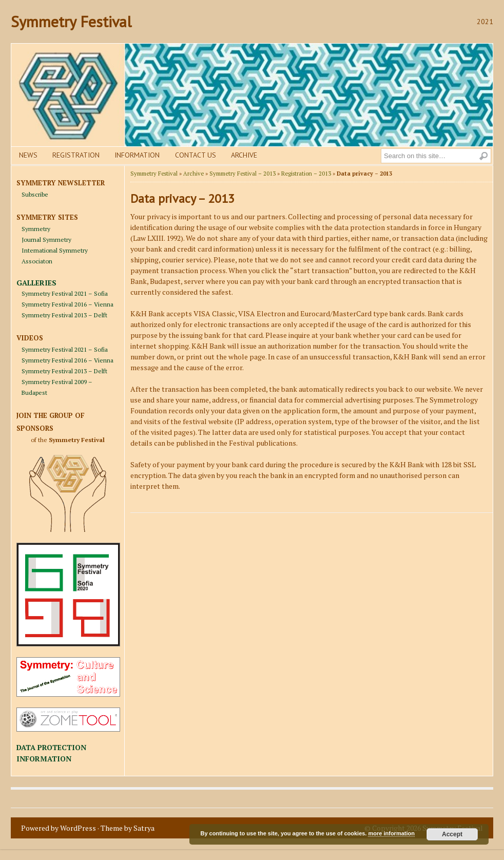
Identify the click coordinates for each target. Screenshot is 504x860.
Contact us (196, 155)
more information (391, 833)
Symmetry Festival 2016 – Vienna (67, 304)
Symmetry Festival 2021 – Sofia (65, 293)
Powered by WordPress (59, 828)
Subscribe (35, 194)
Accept (452, 834)
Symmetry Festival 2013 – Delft (64, 315)
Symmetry (36, 229)
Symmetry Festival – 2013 (243, 174)
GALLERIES (36, 283)
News (28, 155)
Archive (244, 155)
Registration (76, 155)
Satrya (144, 828)
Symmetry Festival (71, 21)
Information (137, 155)
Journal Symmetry (46, 240)
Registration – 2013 (306, 174)
